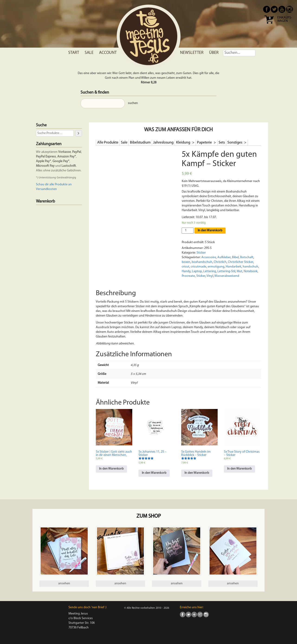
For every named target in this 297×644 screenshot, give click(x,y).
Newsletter (192, 53)
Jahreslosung (163, 143)
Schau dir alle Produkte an (54, 185)
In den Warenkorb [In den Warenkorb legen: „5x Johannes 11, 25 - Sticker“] (154, 473)
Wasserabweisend (227, 276)
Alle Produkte (108, 143)
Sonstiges (235, 143)
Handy (186, 271)
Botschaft (247, 257)
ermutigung (216, 267)
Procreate (188, 276)
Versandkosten (46, 189)
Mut (239, 271)
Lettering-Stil (226, 271)
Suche (41, 125)
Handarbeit (234, 267)
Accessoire (209, 257)
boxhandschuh (202, 262)
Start (74, 53)
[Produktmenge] (188, 231)
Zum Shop (149, 516)
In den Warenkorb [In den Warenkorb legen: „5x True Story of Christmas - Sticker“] (239, 469)
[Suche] (78, 133)
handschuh (250, 267)
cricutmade (199, 267)
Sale (89, 53)
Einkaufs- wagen (285, 20)
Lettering (210, 271)
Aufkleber (224, 257)
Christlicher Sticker (241, 262)
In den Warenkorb (210, 230)
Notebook (251, 271)
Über (214, 53)
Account (108, 53)
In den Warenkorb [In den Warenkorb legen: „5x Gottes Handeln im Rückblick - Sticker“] (197, 473)
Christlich (220, 262)
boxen (186, 262)
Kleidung (184, 143)
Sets (222, 143)
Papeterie (205, 143)
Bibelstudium (140, 143)
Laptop (197, 271)
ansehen (64, 584)
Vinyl (210, 276)
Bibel (235, 257)
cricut (186, 267)
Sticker (201, 253)
